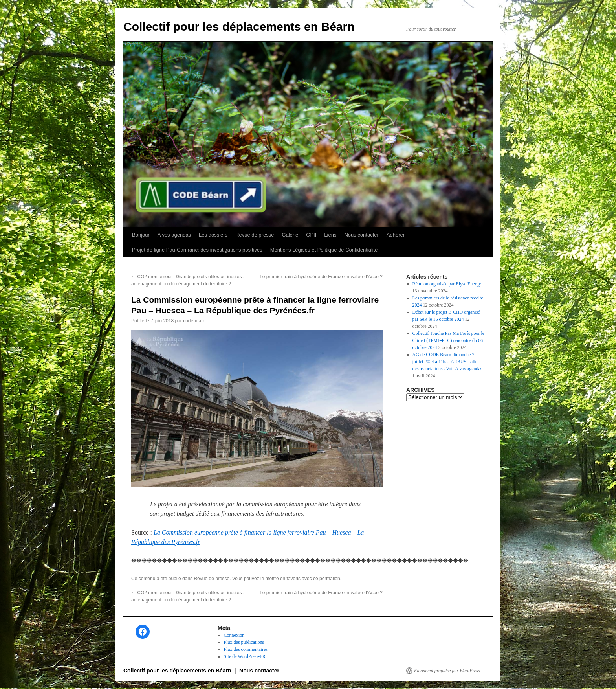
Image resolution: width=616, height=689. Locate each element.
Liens (330, 235)
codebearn (194, 321)
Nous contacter (361, 235)
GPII (311, 235)
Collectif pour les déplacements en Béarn (239, 27)
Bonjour (141, 235)
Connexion (234, 635)
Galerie (290, 235)
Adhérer (396, 235)
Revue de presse (255, 235)
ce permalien (327, 579)
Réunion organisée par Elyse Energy (447, 284)
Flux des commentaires (246, 649)
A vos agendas (174, 235)
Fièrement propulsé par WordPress (447, 671)
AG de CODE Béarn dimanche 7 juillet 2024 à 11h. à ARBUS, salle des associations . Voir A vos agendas (447, 362)
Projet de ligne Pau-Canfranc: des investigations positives (197, 250)
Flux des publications (244, 642)
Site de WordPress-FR (245, 656)
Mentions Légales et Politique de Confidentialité (324, 250)
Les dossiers (213, 235)
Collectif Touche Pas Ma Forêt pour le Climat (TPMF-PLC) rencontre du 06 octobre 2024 (449, 340)
